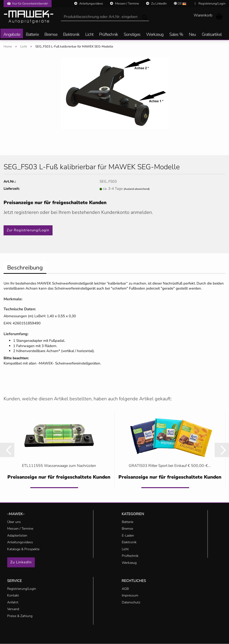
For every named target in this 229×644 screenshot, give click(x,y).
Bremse (51, 35)
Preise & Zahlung (20, 616)
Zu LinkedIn (156, 4)
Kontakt (13, 595)
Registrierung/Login (210, 4)
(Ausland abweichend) (137, 189)
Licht (89, 35)
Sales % (176, 35)
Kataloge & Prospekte (23, 549)
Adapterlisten (17, 536)
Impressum (130, 595)
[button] (7, 450)
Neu (192, 35)
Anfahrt (13, 602)
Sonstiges (132, 35)
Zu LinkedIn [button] (21, 562)
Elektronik (71, 35)
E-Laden (128, 536)
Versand (13, 609)
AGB (125, 589)
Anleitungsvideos (89, 4)
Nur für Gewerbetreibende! (28, 4)
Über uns (14, 522)
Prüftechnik (109, 35)
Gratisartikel (212, 35)
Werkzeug (155, 35)
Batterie (32, 35)
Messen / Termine (125, 4)
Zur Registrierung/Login (28, 230)
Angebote (12, 35)
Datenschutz (131, 602)
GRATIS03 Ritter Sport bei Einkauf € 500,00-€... (170, 466)
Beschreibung (25, 268)
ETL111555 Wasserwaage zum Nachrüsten (59, 466)
